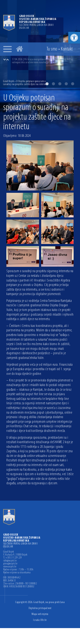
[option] (44, 61)
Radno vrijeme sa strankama (17, 573)
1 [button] (47, 84)
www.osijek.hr (10, 567)
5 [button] (73, 84)
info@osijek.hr (10, 561)
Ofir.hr (44, 620)
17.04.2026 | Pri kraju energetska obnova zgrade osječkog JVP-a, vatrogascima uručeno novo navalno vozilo (43, 61)
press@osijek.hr (10, 564)
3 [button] (60, 84)
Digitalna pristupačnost (40, 608)
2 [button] (53, 84)
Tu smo (52, 49)
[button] (74, 38)
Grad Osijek (9, 81)
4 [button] (66, 84)
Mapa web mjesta (40, 614)
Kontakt (67, 49)
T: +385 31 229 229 (12, 558)
